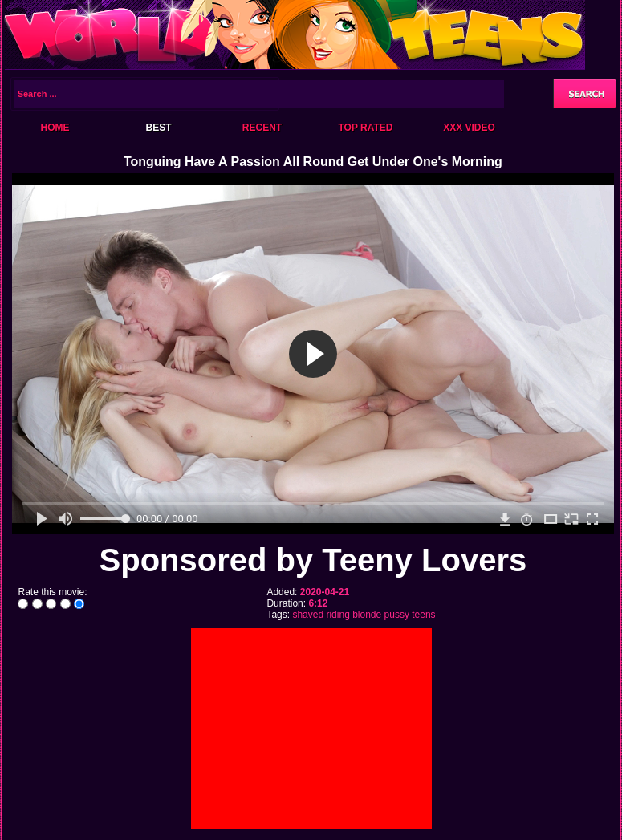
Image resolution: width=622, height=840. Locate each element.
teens (423, 615)
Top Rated (365, 128)
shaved (308, 615)
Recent (262, 128)
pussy (397, 615)
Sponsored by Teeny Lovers (313, 560)
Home (55, 128)
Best (158, 128)
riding (337, 615)
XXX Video (469, 128)
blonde (367, 615)
